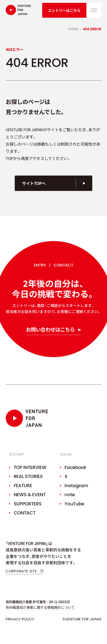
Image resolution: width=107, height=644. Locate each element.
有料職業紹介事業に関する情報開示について (40, 607)
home (73, 29)
